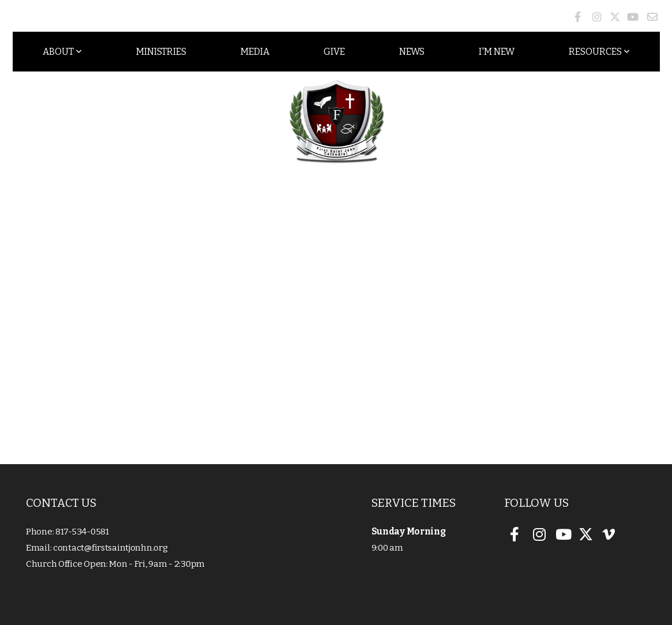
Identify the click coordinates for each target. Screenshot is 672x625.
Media (255, 52)
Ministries (161, 52)
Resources (599, 52)
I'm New (497, 52)
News (412, 52)
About (62, 52)
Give (334, 52)
